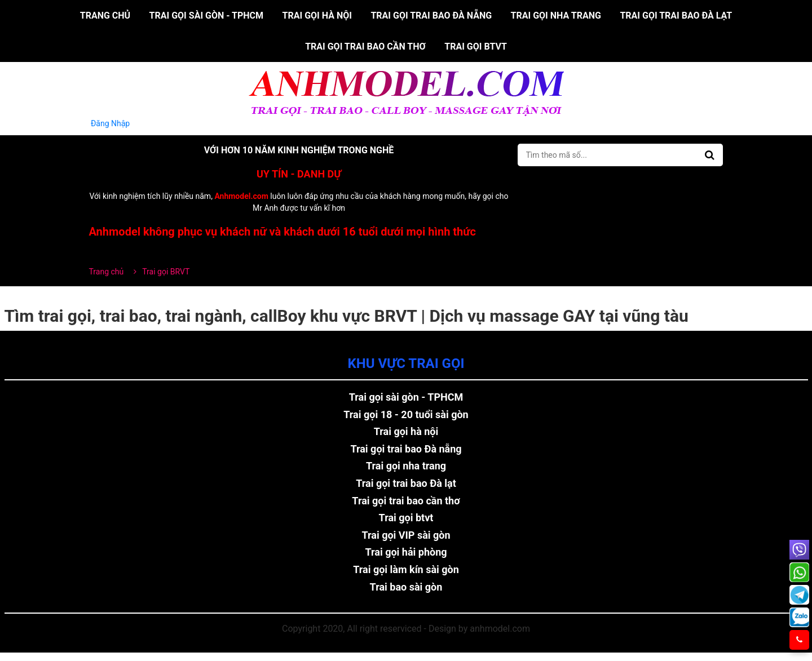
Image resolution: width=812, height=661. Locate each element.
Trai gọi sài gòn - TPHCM (207, 15)
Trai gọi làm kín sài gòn (406, 569)
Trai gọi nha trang (556, 15)
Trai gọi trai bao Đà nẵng (431, 15)
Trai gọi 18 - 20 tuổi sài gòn (406, 414)
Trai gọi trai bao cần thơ (365, 46)
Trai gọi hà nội (317, 15)
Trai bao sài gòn (406, 587)
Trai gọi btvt (476, 46)
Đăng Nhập (111, 123)
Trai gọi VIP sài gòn (406, 535)
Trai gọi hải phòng (406, 552)
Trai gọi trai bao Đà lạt (676, 15)
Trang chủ (105, 15)
